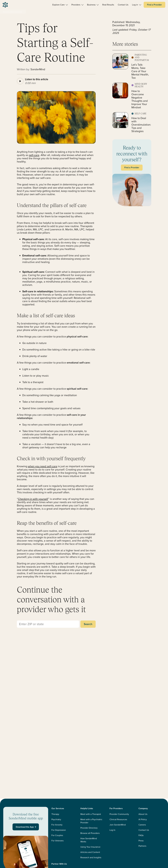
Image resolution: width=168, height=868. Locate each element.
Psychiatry (56, 819)
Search (88, 624)
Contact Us (144, 830)
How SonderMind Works (89, 840)
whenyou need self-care (43, 466)
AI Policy (143, 819)
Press (141, 841)
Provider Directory (89, 828)
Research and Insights (91, 857)
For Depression (59, 830)
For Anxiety (57, 825)
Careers (142, 825)
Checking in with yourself (33, 499)
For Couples (57, 835)
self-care (34, 155)
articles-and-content (12, 11)
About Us (143, 814)
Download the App (26, 827)
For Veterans (57, 841)
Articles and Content (90, 852)
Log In (112, 830)
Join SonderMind (118, 825)
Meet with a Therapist (91, 814)
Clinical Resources (118, 819)
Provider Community (119, 814)
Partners (142, 846)
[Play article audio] (20, 81)
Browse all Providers (90, 833)
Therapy (55, 814)
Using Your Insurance (90, 847)
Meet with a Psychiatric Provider (91, 821)
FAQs (141, 835)
